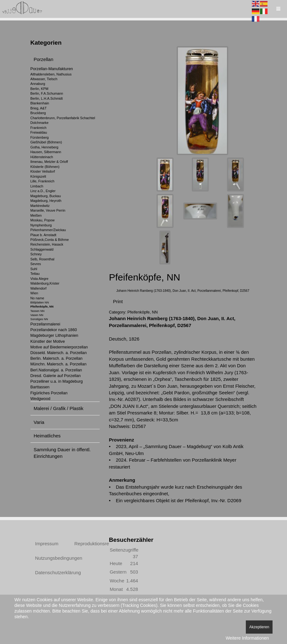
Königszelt (38, 176)
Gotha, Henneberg (44, 147)
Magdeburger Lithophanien (54, 335)
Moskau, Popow (43, 220)
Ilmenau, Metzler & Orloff (49, 162)
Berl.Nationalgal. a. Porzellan (56, 370)
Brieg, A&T (39, 108)
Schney (36, 254)
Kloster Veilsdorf (43, 171)
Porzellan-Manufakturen (52, 69)
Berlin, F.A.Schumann (47, 93)
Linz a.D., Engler (43, 191)
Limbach (37, 186)
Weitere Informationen (247, 638)
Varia (39, 422)
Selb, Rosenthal (42, 259)
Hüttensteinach (42, 157)
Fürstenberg (40, 137)
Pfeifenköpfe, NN (42, 307)
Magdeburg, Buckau (46, 196)
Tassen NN (38, 311)
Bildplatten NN (40, 303)
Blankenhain (40, 103)
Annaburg (38, 84)
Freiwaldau (39, 132)
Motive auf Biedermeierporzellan (59, 347)
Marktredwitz (40, 206)
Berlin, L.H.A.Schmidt (47, 98)
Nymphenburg (41, 225)
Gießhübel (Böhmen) (46, 142)
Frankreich (39, 128)
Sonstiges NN (39, 319)
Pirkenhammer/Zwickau (48, 230)
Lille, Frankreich (42, 181)
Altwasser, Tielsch (44, 79)
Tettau (35, 274)
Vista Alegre (40, 279)
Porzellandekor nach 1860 (54, 330)
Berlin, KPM (39, 89)
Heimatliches (47, 436)
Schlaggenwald (42, 249)
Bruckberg (38, 113)
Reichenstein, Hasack (47, 244)
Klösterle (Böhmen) (45, 167)
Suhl (34, 269)
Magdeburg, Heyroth (46, 201)
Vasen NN (37, 315)
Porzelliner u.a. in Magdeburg (57, 381)
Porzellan (44, 59)
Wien (34, 293)
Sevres (36, 264)
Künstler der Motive (48, 341)
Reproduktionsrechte (87, 541)
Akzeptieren (259, 627)
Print (118, 299)
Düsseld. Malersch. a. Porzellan (59, 353)
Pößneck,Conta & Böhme (50, 240)
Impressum (47, 541)
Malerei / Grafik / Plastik (58, 408)
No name (37, 298)
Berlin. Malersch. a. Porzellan (57, 358)
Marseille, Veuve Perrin (48, 210)
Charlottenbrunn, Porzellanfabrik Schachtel (63, 118)
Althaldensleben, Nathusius (51, 74)
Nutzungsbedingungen (48, 555)
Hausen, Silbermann (46, 152)
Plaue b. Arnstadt (43, 235)
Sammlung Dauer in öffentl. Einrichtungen (62, 453)
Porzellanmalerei (45, 324)
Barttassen (40, 387)
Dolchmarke (40, 123)
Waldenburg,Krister (45, 283)
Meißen (36, 215)
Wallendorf (39, 288)
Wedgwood (41, 399)
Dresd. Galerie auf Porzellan (56, 376)
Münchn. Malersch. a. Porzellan (59, 364)
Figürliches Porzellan (49, 393)
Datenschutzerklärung (48, 570)
